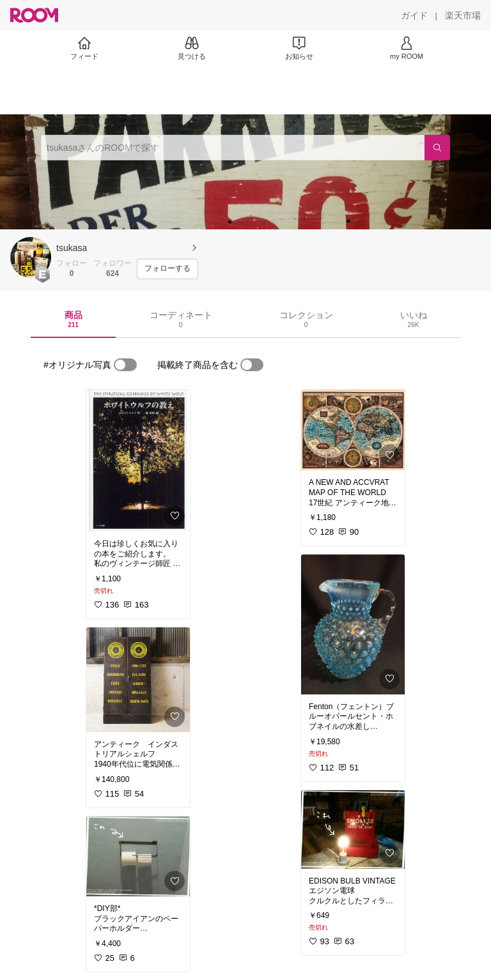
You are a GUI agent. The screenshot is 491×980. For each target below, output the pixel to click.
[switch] (125, 365)
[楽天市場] (463, 15)
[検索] (437, 148)
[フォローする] (168, 269)
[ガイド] (414, 15)
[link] (138, 461)
